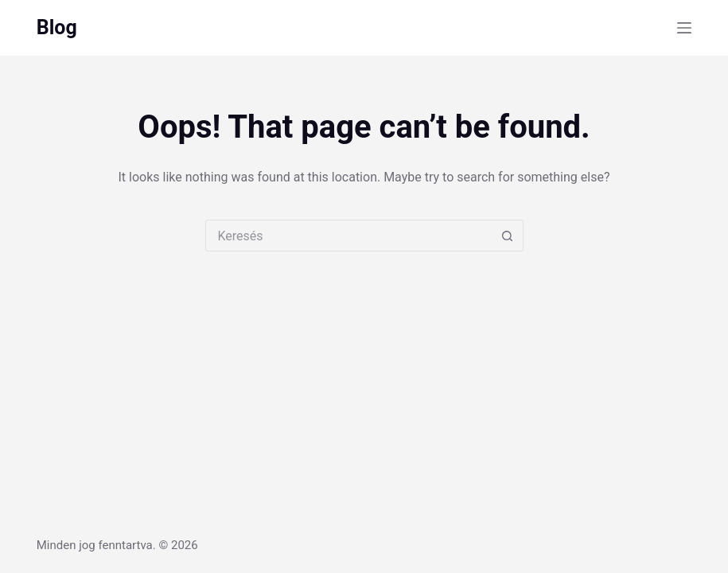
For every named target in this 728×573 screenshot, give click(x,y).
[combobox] (349, 236)
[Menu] (684, 28)
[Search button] (508, 236)
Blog (57, 27)
